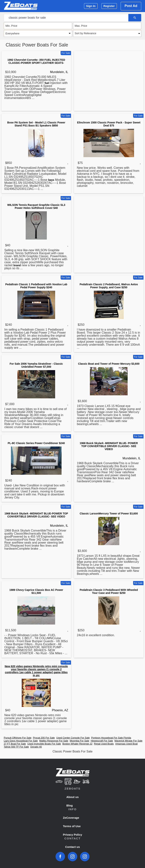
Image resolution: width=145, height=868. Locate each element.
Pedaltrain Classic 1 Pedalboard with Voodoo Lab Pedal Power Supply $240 (36, 286)
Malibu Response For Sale (54, 741)
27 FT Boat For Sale (15, 744)
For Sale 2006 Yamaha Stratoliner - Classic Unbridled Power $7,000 (36, 365)
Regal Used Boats (104, 744)
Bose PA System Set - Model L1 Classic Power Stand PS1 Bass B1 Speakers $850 (36, 124)
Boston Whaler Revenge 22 (78, 744)
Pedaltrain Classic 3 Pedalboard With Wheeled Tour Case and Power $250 (109, 591)
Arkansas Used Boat (126, 744)
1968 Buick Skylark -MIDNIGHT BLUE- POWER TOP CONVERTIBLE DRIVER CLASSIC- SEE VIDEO (109, 446)
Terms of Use (72, 826)
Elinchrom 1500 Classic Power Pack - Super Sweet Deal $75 (109, 124)
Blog (70, 805)
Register (109, 6)
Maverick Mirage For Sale (128, 741)
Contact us (72, 847)
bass (51, 180)
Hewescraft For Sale (102, 741)
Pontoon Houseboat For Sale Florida (111, 738)
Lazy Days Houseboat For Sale (21, 741)
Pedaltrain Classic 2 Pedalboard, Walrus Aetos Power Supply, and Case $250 (109, 286)
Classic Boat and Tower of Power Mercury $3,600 (109, 364)
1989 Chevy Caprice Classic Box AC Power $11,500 (36, 591)
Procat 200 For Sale (44, 738)
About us (73, 797)
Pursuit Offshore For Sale (18, 738)
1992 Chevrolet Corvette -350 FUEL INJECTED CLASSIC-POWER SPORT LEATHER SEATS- (36, 61)
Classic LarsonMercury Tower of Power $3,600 (109, 513)
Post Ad (131, 6)
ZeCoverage (71, 818)
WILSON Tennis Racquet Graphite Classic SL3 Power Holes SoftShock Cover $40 (36, 206)
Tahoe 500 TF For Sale (16, 747)
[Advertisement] (109, 82)
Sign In (91, 6)
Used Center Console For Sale (73, 738)
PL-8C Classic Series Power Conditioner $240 (36, 443)
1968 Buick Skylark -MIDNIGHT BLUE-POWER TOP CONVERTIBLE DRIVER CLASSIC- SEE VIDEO (36, 515)
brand (17, 265)
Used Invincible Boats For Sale (44, 744)
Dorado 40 (36, 747)
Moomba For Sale (79, 741)
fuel (47, 83)
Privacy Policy (72, 835)
